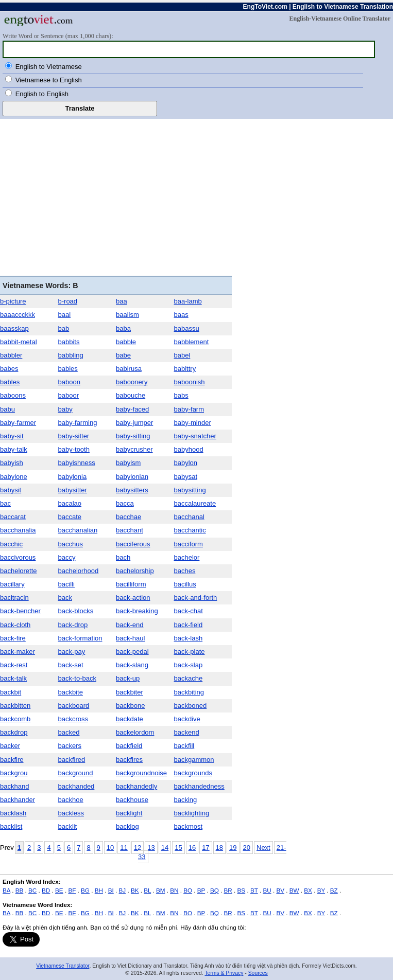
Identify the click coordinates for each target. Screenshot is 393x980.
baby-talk (14, 449)
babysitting (190, 490)
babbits (69, 342)
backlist (11, 826)
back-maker (18, 652)
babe (123, 355)
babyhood (189, 449)
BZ (334, 890)
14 (165, 848)
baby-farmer (18, 423)
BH (99, 890)
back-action (133, 598)
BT (254, 890)
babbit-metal (19, 342)
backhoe (71, 800)
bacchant (130, 530)
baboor (69, 395)
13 (151, 848)
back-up (128, 678)
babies (68, 369)
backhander (18, 800)
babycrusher (134, 449)
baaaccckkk (18, 315)
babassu (187, 328)
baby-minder (193, 423)
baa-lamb (188, 301)
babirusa (129, 369)
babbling (71, 355)
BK (135, 890)
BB (20, 890)
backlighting (192, 813)
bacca (125, 503)
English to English (42, 94)
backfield (129, 746)
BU (267, 890)
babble (126, 342)
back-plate (190, 652)
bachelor (187, 557)
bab (64, 328)
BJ (123, 890)
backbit (11, 692)
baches (185, 571)
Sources (258, 973)
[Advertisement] (116, 199)
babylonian (132, 477)
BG (85, 890)
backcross (73, 719)
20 (247, 848)
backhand (14, 786)
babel (182, 355)
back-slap (189, 665)
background (76, 773)
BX (308, 890)
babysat (186, 477)
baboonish (190, 382)
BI (111, 890)
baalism (127, 315)
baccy (67, 557)
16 (192, 848)
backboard (74, 706)
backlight (129, 813)
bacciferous (133, 544)
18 (219, 848)
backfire (12, 760)
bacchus (71, 544)
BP (201, 890)
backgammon (194, 760)
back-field (189, 625)
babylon (186, 463)
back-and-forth (196, 598)
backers (70, 746)
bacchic (11, 544)
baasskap (14, 328)
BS (242, 890)
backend (187, 732)
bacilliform (131, 584)
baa (122, 301)
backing (186, 800)
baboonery (132, 382)
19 (233, 848)
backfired (72, 760)
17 (206, 848)
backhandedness (199, 786)
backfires (129, 760)
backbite (71, 692)
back (65, 598)
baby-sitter (74, 436)
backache (189, 678)
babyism (128, 463)
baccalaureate (195, 503)
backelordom (135, 732)
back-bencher (20, 611)
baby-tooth (74, 449)
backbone (130, 706)
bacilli (67, 584)
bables (10, 382)
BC (32, 890)
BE (59, 890)
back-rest (14, 665)
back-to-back (77, 678)
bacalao (70, 503)
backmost (189, 826)
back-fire (13, 638)
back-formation (80, 638)
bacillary (12, 584)
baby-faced (132, 409)
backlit (68, 826)
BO (188, 890)
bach (123, 557)
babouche (131, 395)
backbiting (189, 692)
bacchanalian (78, 530)
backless (71, 813)
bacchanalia (18, 530)
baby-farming (78, 423)
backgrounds (193, 773)
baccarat (13, 517)
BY (321, 890)
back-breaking (137, 611)
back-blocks (76, 611)
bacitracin (14, 598)
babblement (192, 342)
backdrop (14, 732)
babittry (185, 369)
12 (138, 848)
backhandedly (136, 786)
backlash (13, 813)
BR (228, 890)
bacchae (129, 517)
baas (181, 315)
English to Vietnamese (49, 67)
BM (161, 890)
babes (9, 369)
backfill (184, 746)
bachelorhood (79, 571)
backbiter (130, 692)
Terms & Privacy (224, 973)
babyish (12, 463)
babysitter (73, 490)
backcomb (15, 719)
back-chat (189, 611)
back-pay (72, 652)
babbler (11, 355)
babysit (11, 490)
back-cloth (15, 625)
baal (65, 315)
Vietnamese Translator (63, 966)
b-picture (13, 301)
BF (72, 890)
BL (147, 890)
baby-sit (12, 436)
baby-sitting (133, 436)
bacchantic (190, 530)
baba (123, 328)
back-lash (189, 638)
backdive (187, 719)
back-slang (132, 665)
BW (294, 890)
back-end (130, 625)
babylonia (73, 477)
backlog (127, 826)
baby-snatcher (195, 436)
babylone (14, 477)
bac (5, 503)
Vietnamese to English (49, 80)
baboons (13, 395)
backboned (191, 706)
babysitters (132, 490)
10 (110, 848)
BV (280, 890)
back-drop (73, 625)
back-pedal (132, 652)
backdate (130, 719)
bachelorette (19, 571)
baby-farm (189, 409)
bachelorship (135, 571)
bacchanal (189, 517)
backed (69, 732)
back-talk (13, 678)
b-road (68, 301)
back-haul (130, 638)
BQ (215, 890)
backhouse (132, 800)
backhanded (76, 786)
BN (174, 890)
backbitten (15, 706)
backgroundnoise (141, 773)
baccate (70, 517)
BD (46, 890)
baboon (69, 382)
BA (6, 890)
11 (124, 848)
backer (10, 746)
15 (178, 848)
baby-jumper (134, 423)
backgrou (14, 773)
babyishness (77, 463)
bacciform (189, 544)
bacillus (185, 584)
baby (65, 409)
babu (7, 409)
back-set (71, 665)
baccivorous (18, 557)
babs (181, 395)
